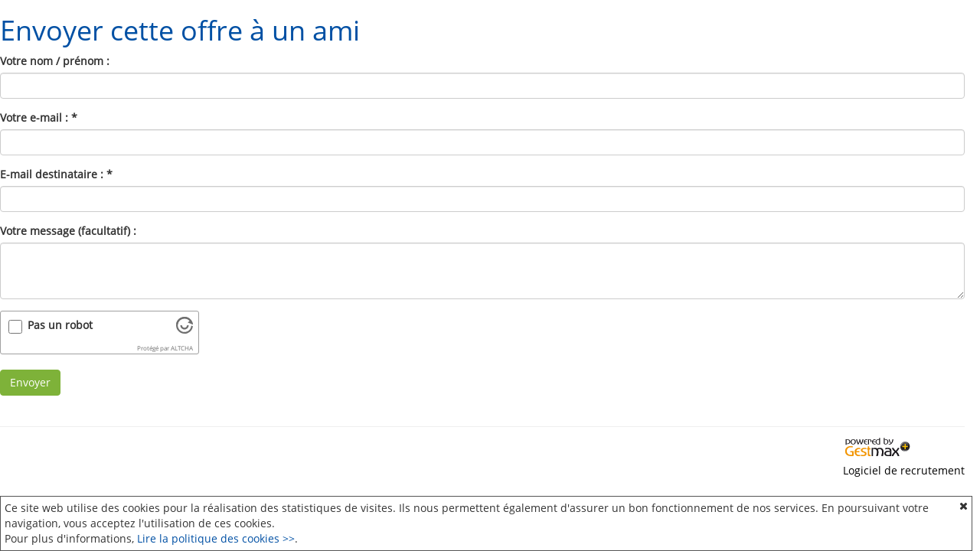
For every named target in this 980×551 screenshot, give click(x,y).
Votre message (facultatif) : (68, 231)
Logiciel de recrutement (904, 470)
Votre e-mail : (39, 117)
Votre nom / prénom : (55, 61)
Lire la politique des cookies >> (216, 538)
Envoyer (30, 382)
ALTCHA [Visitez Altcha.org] (182, 348)
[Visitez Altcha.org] (185, 329)
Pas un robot (60, 325)
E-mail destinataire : (56, 174)
